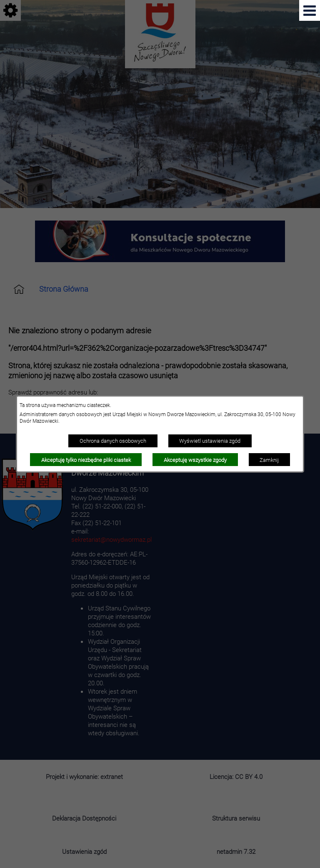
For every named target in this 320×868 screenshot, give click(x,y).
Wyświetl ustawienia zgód (210, 441)
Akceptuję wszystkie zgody (195, 460)
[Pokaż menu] (310, 10)
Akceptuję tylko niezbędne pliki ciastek (86, 460)
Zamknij (269, 460)
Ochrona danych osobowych (113, 441)
